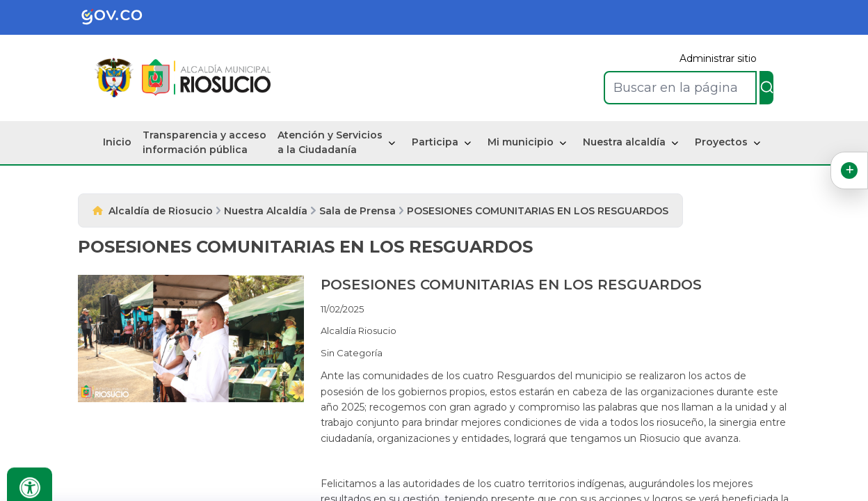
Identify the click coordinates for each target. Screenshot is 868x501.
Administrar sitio (718, 58)
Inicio (117, 142)
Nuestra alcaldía (624, 142)
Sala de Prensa (357, 211)
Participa (435, 142)
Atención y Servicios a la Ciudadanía (330, 142)
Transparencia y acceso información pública (204, 142)
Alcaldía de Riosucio (161, 211)
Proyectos (721, 142)
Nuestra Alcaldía (266, 211)
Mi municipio (521, 142)
